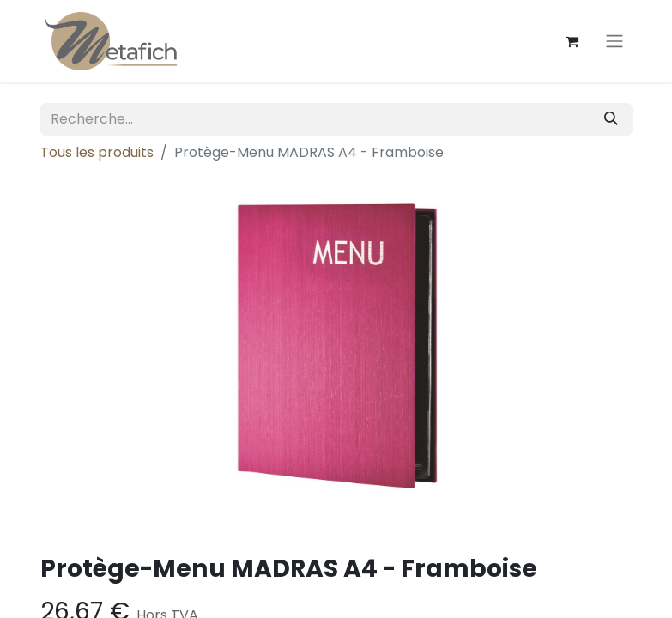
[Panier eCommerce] (572, 41)
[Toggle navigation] (614, 42)
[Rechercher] (611, 119)
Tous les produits (97, 152)
